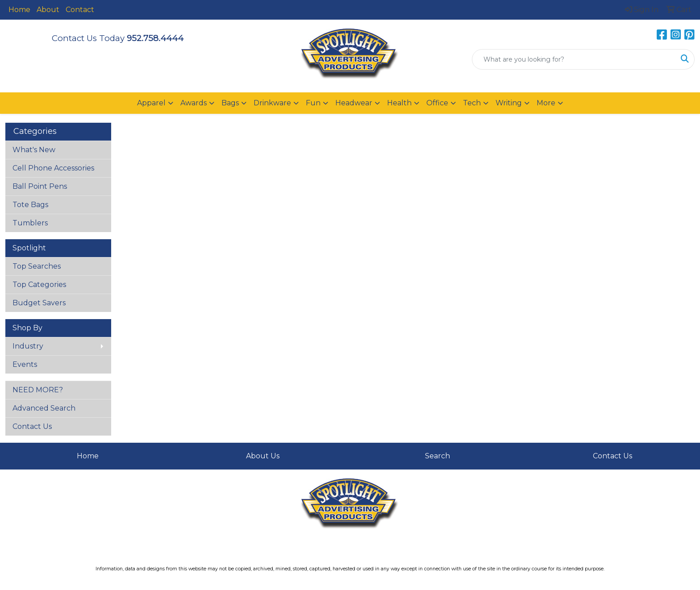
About (48, 10)
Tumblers (30, 223)
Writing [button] (509, 103)
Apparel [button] (151, 103)
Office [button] (437, 103)
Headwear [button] (354, 103)
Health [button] (399, 103)
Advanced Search (44, 408)
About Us (263, 456)
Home (19, 10)
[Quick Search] (574, 59)
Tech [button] (472, 103)
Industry (28, 346)
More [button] (546, 103)
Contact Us (32, 426)
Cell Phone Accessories (53, 168)
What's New (34, 150)
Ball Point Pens (40, 186)
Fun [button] (313, 103)
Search (437, 456)
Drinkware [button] (272, 103)
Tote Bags (30, 205)
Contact (80, 10)
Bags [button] (230, 103)
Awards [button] (194, 103)
